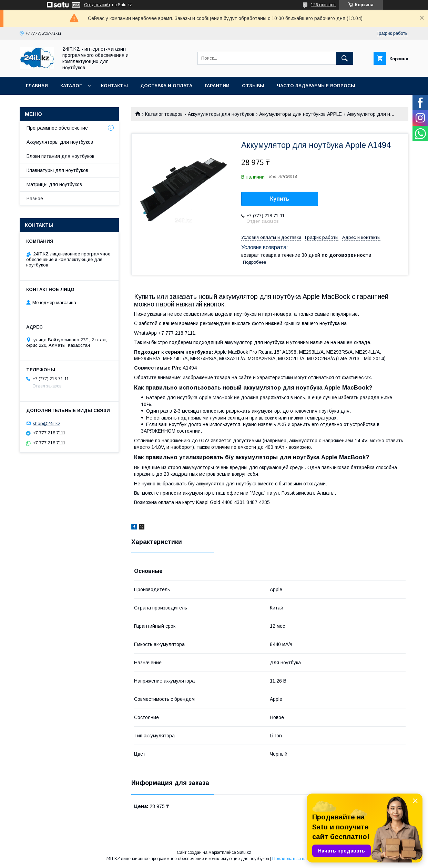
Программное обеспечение (57, 128)
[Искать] (345, 58)
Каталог (71, 86)
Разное (35, 199)
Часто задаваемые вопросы (316, 86)
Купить (280, 199)
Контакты (114, 86)
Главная (37, 86)
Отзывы (253, 86)
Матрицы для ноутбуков (54, 184)
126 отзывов (323, 5)
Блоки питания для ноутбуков (60, 156)
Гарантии (217, 86)
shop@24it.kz (47, 423)
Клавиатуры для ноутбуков (57, 170)
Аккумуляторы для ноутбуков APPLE (300, 114)
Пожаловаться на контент (297, 859)
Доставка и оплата (166, 86)
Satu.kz (244, 852)
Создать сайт (97, 5)
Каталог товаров (164, 114)
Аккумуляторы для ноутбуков (221, 114)
